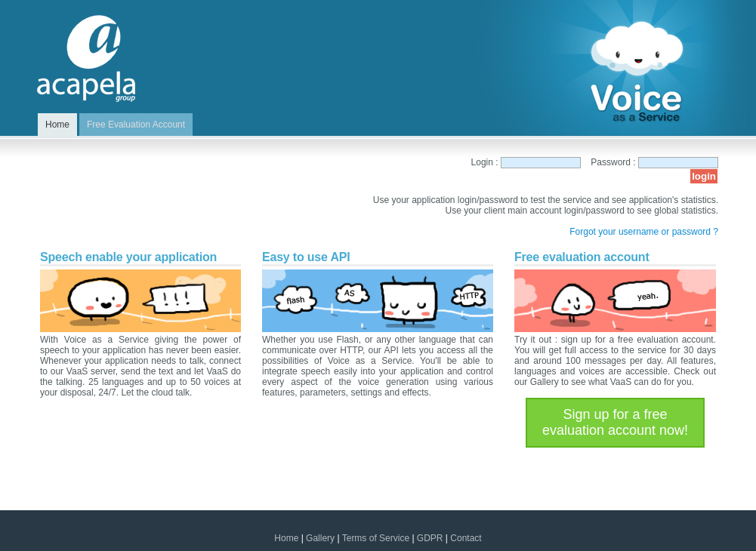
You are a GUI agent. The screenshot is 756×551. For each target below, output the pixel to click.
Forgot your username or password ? (644, 232)
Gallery (320, 538)
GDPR (430, 538)
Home (286, 538)
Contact (466, 538)
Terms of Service (376, 538)
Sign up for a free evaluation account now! (615, 422)
